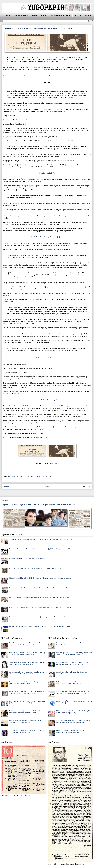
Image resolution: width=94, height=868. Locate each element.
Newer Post (7, 486)
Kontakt (34, 15)
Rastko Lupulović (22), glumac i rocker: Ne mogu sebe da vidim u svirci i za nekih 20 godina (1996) (40, 597)
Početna (8, 15)
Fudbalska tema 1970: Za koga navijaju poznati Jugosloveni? (28, 559)
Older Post (87, 486)
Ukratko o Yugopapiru (21, 15)
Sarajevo (50, 476)
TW (52, 463)
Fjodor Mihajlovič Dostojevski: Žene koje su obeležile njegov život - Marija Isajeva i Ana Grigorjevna (40, 607)
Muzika (32, 476)
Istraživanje (11, 476)
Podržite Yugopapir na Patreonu (61, 15)
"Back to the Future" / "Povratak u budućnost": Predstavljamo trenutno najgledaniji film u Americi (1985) (41, 539)
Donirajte (44, 15)
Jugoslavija (19, 476)
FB (75, 15)
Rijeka (45, 476)
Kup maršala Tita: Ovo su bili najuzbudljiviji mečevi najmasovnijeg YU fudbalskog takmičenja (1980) (40, 549)
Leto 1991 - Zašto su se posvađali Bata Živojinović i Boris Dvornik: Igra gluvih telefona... (36, 568)
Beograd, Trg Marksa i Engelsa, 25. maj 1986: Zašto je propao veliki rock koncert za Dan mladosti (38, 505)
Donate (56, 463)
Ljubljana (26, 476)
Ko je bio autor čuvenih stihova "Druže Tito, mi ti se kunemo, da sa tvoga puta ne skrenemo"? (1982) (40, 627)
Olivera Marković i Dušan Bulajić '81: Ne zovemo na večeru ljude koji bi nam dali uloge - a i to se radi (40, 578)
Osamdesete (39, 476)
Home (47, 486)
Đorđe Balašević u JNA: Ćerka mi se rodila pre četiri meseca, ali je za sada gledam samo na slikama (39, 588)
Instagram (88, 15)
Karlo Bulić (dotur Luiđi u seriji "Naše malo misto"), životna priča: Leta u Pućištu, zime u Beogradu (39, 617)
